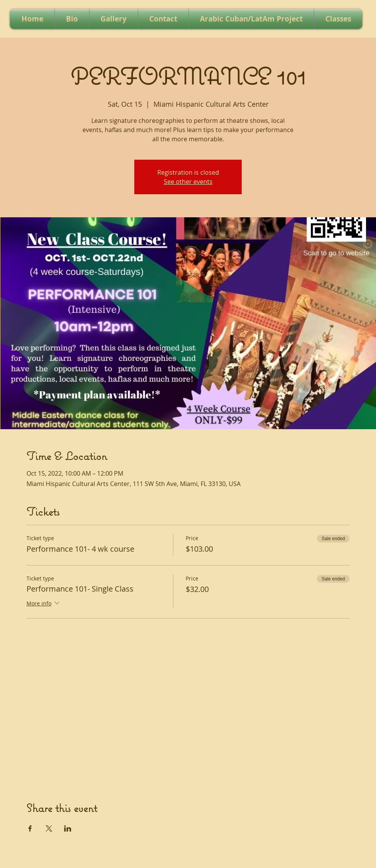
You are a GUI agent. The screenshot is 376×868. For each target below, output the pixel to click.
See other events (188, 182)
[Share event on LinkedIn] (68, 828)
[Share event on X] (49, 828)
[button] (114, 19)
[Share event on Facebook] (30, 828)
